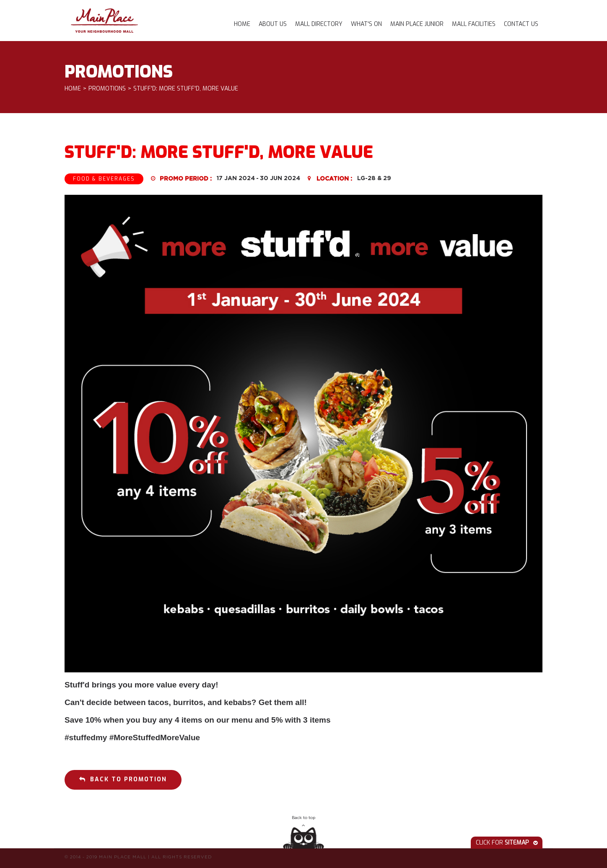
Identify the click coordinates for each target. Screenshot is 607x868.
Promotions (107, 89)
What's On (366, 24)
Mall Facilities (474, 24)
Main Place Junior (417, 24)
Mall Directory (319, 24)
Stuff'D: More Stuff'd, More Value (186, 89)
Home (242, 24)
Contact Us (521, 24)
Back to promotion (123, 779)
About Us (273, 24)
